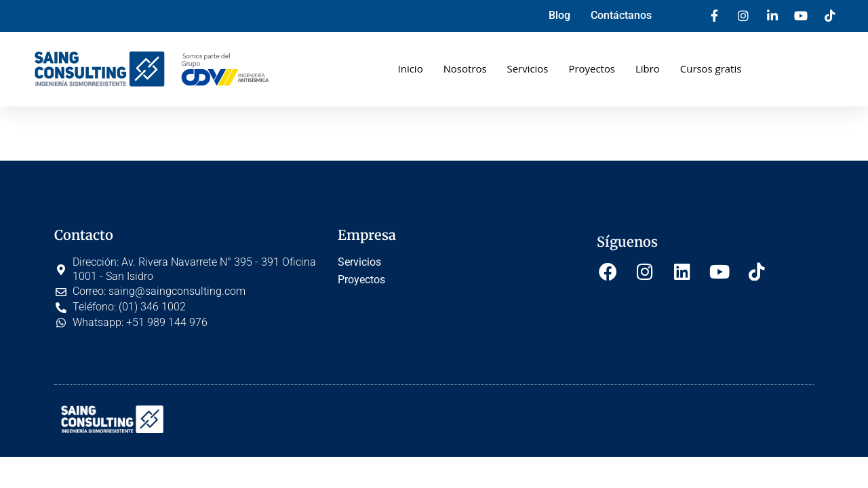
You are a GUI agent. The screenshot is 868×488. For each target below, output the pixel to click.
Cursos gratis (711, 68)
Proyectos (592, 68)
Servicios (527, 68)
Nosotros (465, 68)
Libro (648, 68)
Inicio (410, 68)
